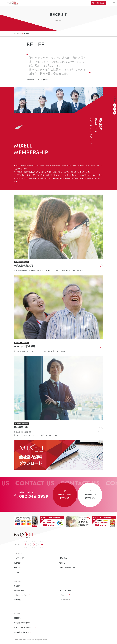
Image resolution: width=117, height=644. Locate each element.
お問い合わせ (98, 3)
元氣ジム (64, 595)
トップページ (18, 34)
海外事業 (17, 600)
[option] (26, 522)
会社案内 (17, 568)
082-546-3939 (34, 496)
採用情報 (17, 618)
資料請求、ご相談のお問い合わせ (65, 494)
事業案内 (17, 586)
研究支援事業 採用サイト (23, 623)
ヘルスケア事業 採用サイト (24, 628)
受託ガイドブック (21, 595)
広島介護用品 (66, 600)
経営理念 (17, 563)
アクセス (17, 572)
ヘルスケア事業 (65, 591)
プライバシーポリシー (67, 568)
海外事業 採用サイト (21, 632)
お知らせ (62, 563)
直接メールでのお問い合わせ (90, 494)
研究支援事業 (19, 591)
